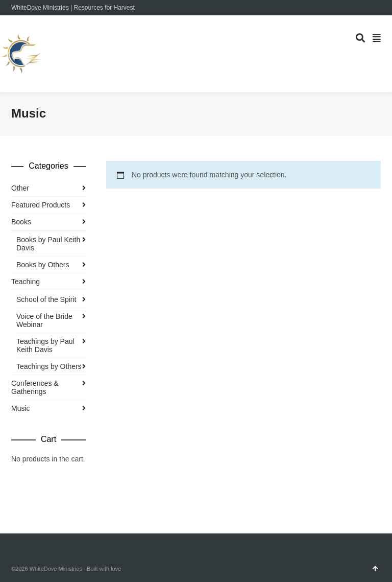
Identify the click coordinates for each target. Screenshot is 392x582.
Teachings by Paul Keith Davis (45, 345)
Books (21, 222)
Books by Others (43, 265)
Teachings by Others (49, 366)
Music (21, 408)
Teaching (26, 282)
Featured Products (41, 205)
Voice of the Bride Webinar (44, 320)
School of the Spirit (46, 299)
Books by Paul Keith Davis (48, 244)
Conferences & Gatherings (35, 387)
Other (20, 188)
